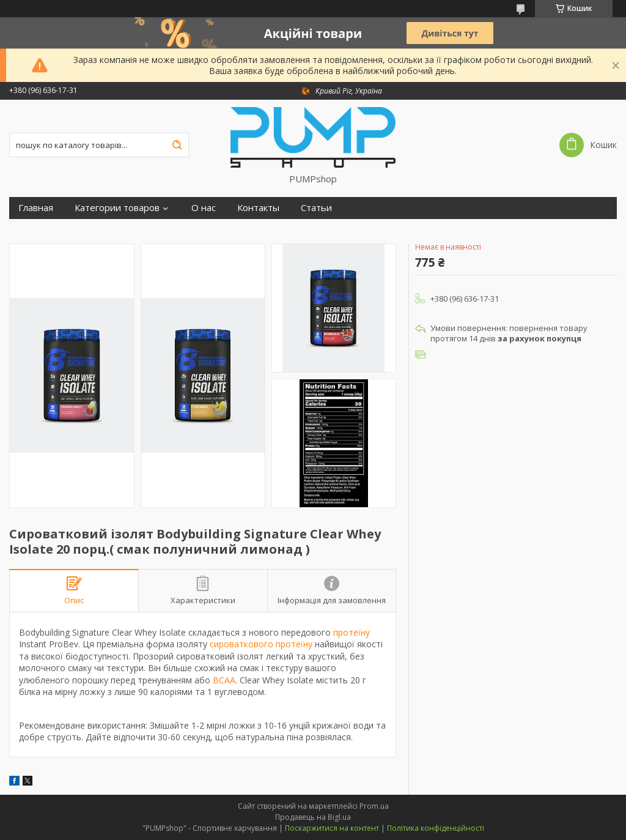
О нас (204, 208)
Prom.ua (374, 806)
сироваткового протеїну (261, 644)
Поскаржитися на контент (332, 828)
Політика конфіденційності (436, 828)
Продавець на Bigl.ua (313, 817)
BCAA (224, 680)
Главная (36, 208)
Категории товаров (117, 208)
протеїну (352, 632)
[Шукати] (177, 145)
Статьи (316, 208)
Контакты (258, 208)
